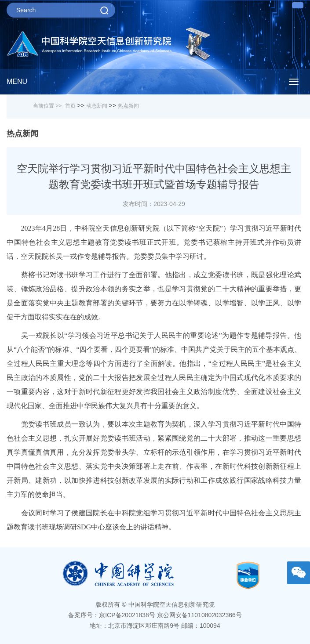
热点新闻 (128, 106)
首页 (70, 106)
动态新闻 (97, 106)
